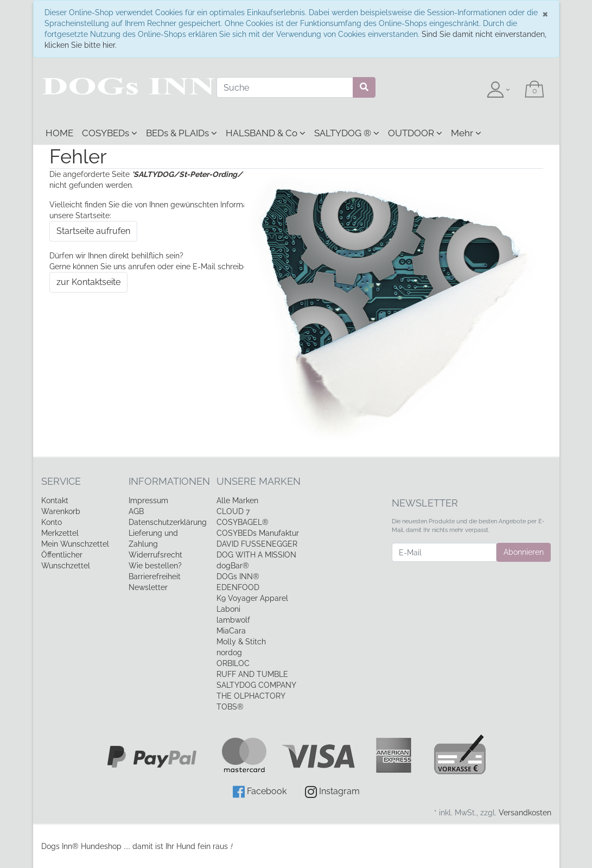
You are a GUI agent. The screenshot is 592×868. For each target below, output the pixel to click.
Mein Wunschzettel (75, 544)
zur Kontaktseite (88, 282)
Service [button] (61, 481)
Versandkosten (525, 813)
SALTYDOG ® (347, 133)
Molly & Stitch (241, 642)
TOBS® (230, 707)
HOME (59, 133)
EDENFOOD (238, 587)
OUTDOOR (415, 133)
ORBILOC (233, 663)
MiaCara (231, 631)
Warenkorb (61, 511)
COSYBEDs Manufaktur (258, 533)
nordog (229, 652)
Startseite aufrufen (93, 231)
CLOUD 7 (233, 511)
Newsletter (148, 587)
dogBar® (233, 566)
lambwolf (233, 620)
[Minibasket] (534, 90)
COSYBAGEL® (243, 522)
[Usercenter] (498, 90)
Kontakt (55, 500)
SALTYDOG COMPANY (256, 685)
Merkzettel (60, 533)
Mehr (466, 133)
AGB (136, 511)
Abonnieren (524, 552)
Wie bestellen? (155, 566)
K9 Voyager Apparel (252, 598)
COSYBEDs (110, 133)
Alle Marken (237, 500)
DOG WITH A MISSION (256, 555)
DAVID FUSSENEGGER (257, 544)
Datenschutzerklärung (168, 522)
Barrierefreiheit (155, 576)
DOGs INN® (238, 576)
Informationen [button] (164, 481)
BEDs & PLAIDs (182, 133)
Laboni (228, 609)
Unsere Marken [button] (259, 481)
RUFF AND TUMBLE (252, 674)
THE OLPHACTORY (251, 696)
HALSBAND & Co (266, 133)
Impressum (148, 500)
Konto (52, 522)
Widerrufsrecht (155, 555)
